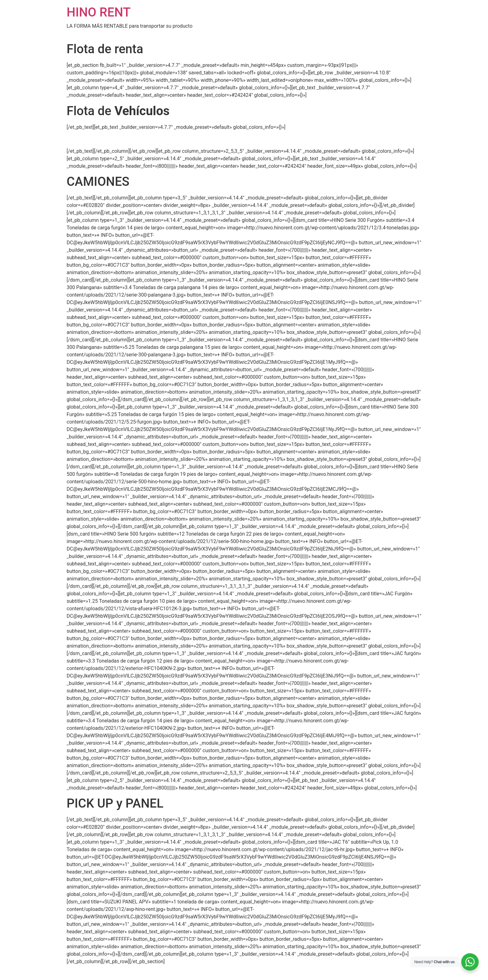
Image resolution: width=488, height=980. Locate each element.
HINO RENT (99, 12)
